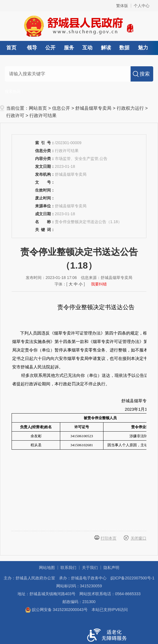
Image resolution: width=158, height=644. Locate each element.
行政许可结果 (43, 116)
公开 (50, 48)
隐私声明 (111, 568)
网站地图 (47, 568)
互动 (87, 48)
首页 (11, 48)
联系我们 (68, 568)
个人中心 (142, 6)
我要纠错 (99, 284)
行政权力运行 (130, 108)
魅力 (143, 48)
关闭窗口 (138, 538)
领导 (32, 48)
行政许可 (15, 116)
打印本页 (109, 538)
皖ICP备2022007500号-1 (133, 578)
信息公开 (61, 108)
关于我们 (90, 568)
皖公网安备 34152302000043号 (56, 610)
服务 (69, 48)
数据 (124, 48)
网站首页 (38, 108)
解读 (106, 48)
